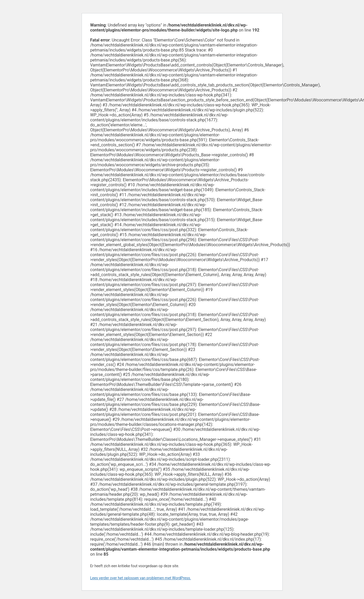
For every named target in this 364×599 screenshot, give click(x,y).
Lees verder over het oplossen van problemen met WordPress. (141, 578)
